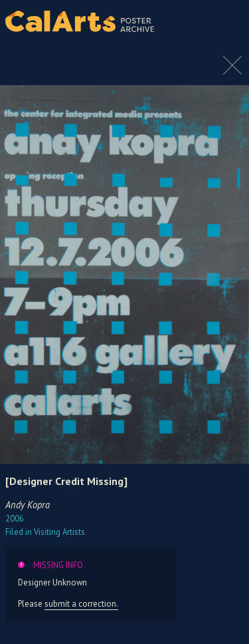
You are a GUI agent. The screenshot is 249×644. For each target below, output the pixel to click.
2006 (15, 519)
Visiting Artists (45, 532)
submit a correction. (81, 604)
